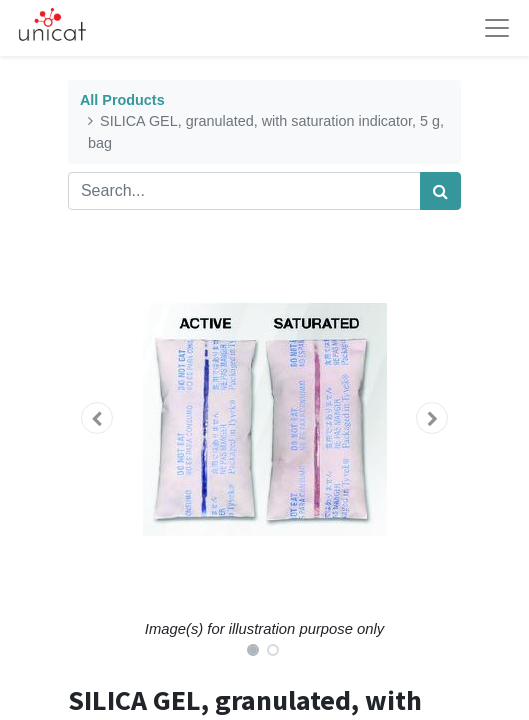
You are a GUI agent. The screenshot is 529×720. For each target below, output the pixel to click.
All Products (122, 100)
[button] (97, 418)
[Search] (440, 191)
